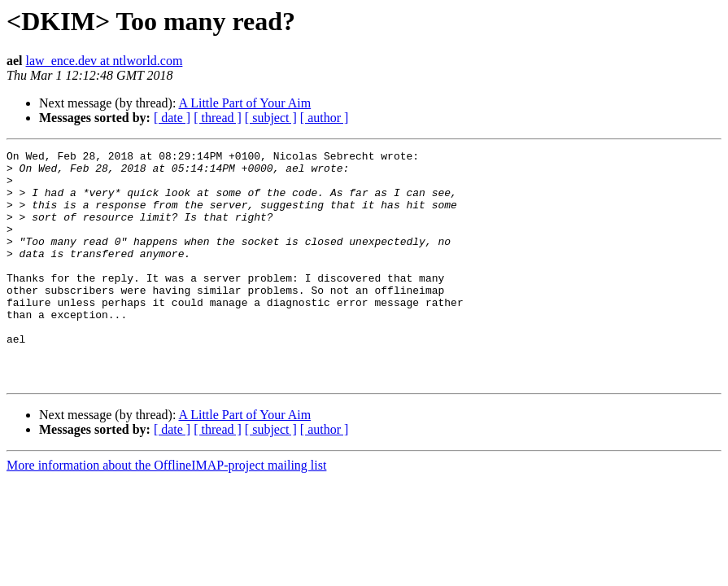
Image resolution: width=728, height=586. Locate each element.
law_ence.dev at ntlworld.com (105, 61)
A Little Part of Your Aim (245, 103)
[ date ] (172, 118)
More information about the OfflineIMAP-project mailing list (166, 512)
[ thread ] (218, 118)
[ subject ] (271, 118)
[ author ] (325, 118)
